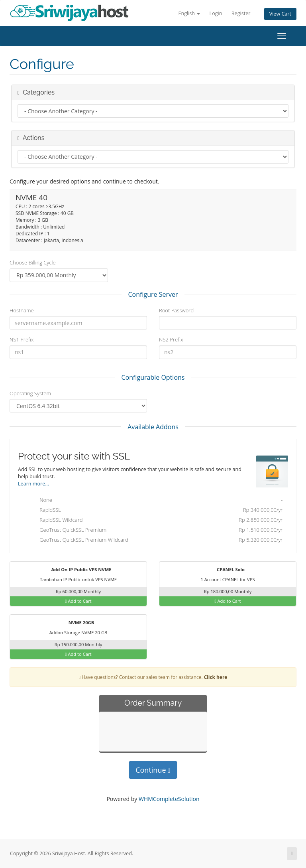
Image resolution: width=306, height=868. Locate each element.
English (189, 13)
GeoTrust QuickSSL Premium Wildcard (154, 541)
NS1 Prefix (22, 339)
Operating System (30, 393)
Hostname (22, 310)
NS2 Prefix (171, 339)
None (154, 501)
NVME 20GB (76, 623)
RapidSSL (154, 511)
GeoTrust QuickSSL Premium (154, 531)
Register (241, 13)
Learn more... (33, 484)
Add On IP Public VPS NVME (76, 570)
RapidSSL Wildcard (154, 521)
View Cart (280, 14)
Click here (216, 677)
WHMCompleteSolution (169, 799)
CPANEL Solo (226, 570)
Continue (153, 770)
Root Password (176, 310)
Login (216, 13)
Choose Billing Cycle (33, 262)
